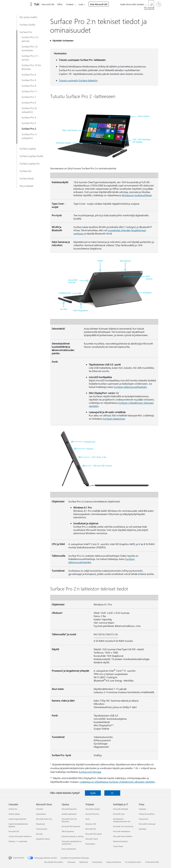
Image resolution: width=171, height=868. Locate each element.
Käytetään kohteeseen (63, 41)
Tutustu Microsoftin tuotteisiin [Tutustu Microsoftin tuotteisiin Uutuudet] (20, 836)
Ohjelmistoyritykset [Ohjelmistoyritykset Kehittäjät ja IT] (120, 841)
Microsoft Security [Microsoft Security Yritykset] (92, 814)
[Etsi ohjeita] (151, 4)
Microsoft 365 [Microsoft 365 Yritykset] (91, 829)
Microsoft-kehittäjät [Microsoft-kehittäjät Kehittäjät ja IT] (121, 809)
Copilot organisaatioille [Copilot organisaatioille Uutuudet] (17, 819)
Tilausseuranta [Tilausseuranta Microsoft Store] (42, 829)
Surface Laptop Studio (31, 156)
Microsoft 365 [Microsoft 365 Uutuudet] (14, 831)
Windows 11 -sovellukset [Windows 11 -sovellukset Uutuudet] (18, 841)
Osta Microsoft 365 (100, 4)
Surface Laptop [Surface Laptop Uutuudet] (14, 814)
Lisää (83, 4)
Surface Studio (27, 25)
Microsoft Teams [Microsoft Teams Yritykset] (92, 839)
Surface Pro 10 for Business (31, 67)
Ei (112, 793)
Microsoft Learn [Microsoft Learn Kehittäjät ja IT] (119, 814)
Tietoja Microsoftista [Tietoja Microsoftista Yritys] (147, 814)
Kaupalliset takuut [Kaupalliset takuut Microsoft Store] (43, 839)
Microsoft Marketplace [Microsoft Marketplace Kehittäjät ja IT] (122, 831)
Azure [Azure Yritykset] (88, 819)
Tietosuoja (71, 862)
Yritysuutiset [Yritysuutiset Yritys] (143, 819)
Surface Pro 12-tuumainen (30, 48)
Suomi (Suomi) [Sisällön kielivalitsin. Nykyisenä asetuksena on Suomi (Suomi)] (19, 858)
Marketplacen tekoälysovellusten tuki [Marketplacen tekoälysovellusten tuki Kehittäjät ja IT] (122, 820)
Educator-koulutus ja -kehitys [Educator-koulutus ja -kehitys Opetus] (73, 836)
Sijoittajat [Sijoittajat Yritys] (142, 829)
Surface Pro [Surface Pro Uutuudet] (13, 809)
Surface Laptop (28, 149)
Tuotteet (71, 4)
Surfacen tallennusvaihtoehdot (130, 387)
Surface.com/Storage (90, 772)
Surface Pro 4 (29, 117)
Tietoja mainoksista (114, 862)
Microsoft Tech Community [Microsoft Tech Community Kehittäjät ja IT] (123, 826)
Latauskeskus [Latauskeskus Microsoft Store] (41, 814)
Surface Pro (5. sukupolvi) (29, 110)
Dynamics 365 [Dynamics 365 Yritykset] (91, 824)
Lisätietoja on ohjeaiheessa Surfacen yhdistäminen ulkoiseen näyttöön (117, 782)
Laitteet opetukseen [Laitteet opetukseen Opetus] (69, 814)
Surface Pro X (29, 74)
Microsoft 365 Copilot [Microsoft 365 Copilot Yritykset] (94, 834)
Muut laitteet (26, 186)
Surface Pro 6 (29, 102)
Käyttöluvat (84, 862)
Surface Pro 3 (29, 123)
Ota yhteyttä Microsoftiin (54, 862)
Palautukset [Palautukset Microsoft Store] (40, 824)
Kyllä (93, 793)
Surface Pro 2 (29, 129)
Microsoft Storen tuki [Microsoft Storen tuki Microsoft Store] (44, 819)
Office (60, 4)
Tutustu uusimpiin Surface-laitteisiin (78, 80)
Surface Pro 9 (29, 80)
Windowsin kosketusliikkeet (137, 195)
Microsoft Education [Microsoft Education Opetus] (69, 809)
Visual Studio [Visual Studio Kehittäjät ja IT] (118, 846)
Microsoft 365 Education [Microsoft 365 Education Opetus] (71, 826)
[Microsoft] (19, 4)
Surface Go (25, 171)
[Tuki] (36, 4)
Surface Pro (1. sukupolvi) (29, 136)
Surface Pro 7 (29, 97)
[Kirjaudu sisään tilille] (159, 4)
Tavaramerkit (97, 862)
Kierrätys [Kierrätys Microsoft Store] (39, 834)
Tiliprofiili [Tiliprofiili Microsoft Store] (40, 809)
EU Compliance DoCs (133, 862)
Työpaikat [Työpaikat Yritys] (142, 809)
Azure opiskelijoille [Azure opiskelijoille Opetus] (69, 849)
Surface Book (27, 178)
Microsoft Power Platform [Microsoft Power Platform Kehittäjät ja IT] (123, 836)
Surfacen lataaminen (114, 419)
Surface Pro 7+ (30, 91)
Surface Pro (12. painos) (30, 39)
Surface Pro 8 (29, 86)
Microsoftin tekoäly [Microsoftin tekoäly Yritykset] (93, 809)
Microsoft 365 (48, 4)
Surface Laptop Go (30, 163)
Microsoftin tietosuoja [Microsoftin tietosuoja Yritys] (147, 824)
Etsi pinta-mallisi (28, 17)
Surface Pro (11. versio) (30, 58)
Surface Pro (26, 32)
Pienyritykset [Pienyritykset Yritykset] (90, 844)
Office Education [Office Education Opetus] (68, 831)
